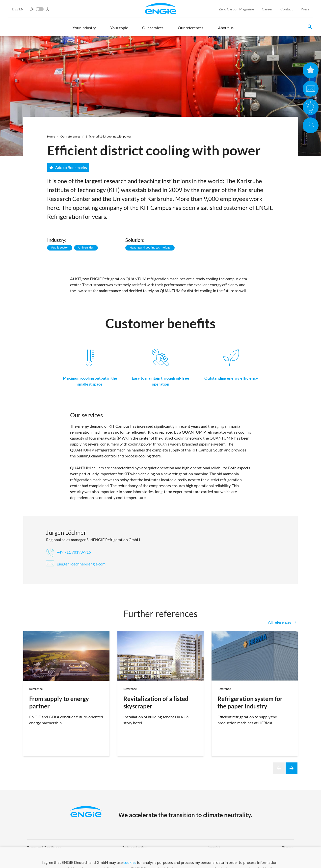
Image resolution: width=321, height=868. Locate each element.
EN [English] (21, 9)
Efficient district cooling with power (109, 136)
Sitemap (288, 848)
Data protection (135, 848)
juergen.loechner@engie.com (76, 564)
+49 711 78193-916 (68, 552)
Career (267, 9)
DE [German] (15, 9)
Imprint (214, 848)
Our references (70, 136)
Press (305, 9)
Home (51, 136)
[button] (84, 30)
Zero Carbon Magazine (236, 9)
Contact (287, 9)
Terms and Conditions (44, 848)
